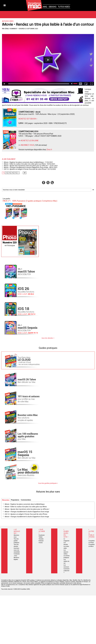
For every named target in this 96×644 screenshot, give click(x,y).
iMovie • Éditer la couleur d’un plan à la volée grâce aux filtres (24, 164)
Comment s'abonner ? (66, 571)
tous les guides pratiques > (48, 483)
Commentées (26, 500)
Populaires (15, 500)
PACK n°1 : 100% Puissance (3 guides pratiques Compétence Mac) (30, 201)
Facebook (42, 535)
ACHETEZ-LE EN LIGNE (30, 141)
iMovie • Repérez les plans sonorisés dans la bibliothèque (23, 162)
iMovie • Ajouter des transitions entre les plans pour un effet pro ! (25, 166)
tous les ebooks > (48, 338)
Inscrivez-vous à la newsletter (17, 550)
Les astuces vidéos (66, 552)
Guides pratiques (48, 348)
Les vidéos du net (66, 561)
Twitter (41, 537)
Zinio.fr (49, 150)
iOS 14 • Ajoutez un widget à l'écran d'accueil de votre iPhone (24, 169)
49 (25, 173)
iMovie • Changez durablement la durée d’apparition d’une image (25, 167)
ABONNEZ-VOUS (27, 145)
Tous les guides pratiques (16, 541)
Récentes (6, 500)
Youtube (41, 539)
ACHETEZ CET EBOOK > (28, 119)
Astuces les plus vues (48, 492)
